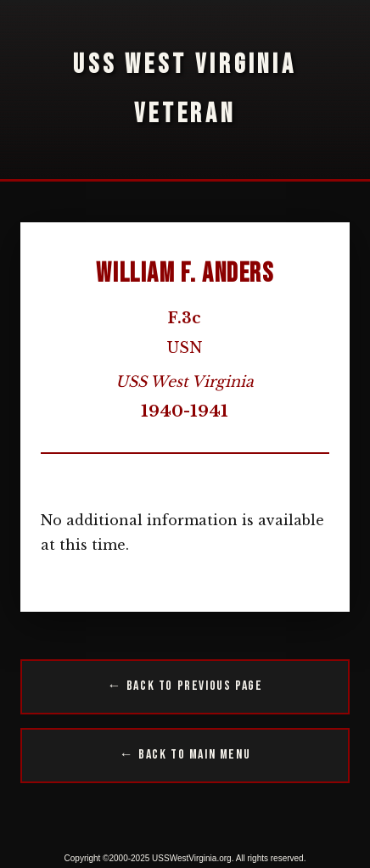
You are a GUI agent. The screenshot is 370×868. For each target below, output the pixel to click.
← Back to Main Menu (185, 755)
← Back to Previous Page (185, 686)
